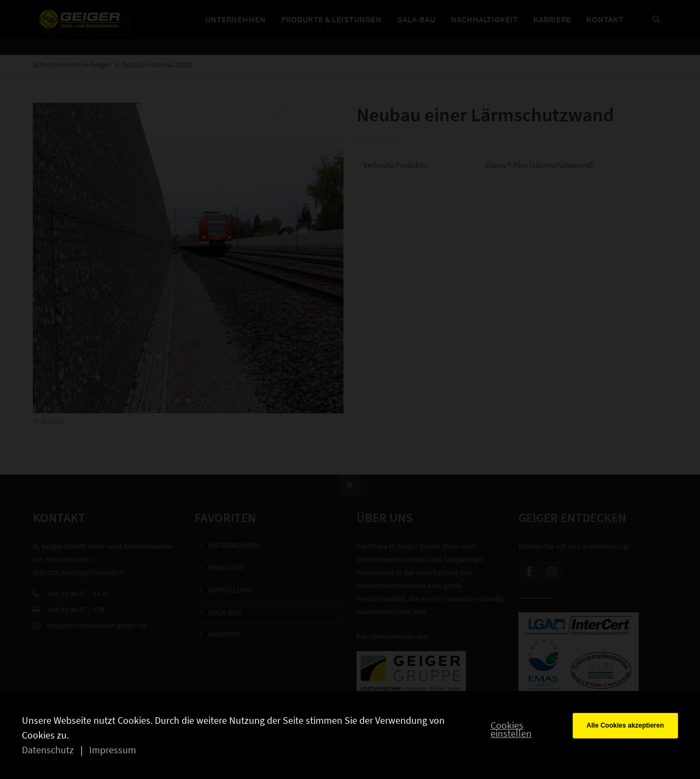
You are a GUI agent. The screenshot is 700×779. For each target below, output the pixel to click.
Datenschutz (48, 750)
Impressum (113, 750)
